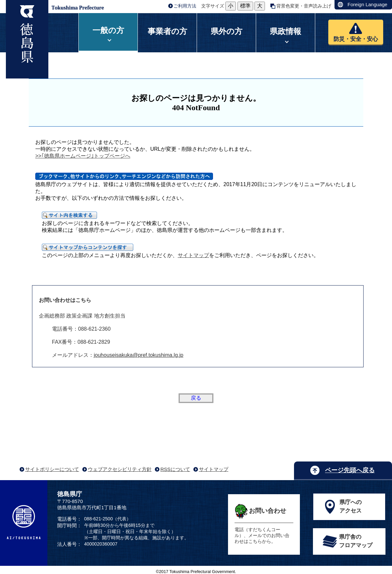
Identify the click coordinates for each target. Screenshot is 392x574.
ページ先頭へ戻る (350, 470)
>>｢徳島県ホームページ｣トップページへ (83, 156)
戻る (196, 398)
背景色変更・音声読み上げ (304, 6)
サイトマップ (193, 255)
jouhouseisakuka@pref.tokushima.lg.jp (139, 355)
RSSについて (175, 469)
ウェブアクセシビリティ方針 (120, 469)
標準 (245, 6)
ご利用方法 (185, 6)
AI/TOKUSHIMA (24, 522)
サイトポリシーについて (52, 469)
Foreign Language (367, 4)
